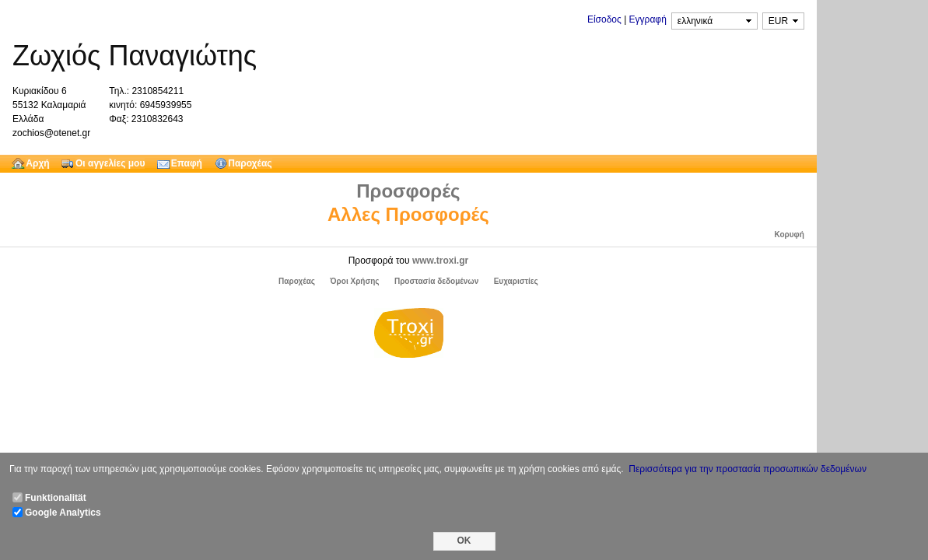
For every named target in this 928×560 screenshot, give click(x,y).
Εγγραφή (648, 19)
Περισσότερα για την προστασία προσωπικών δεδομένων (748, 469)
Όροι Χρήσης (354, 281)
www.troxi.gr (440, 261)
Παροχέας (297, 281)
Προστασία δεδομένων (436, 281)
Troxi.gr (408, 335)
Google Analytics (63, 513)
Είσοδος (604, 19)
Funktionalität (56, 498)
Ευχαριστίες (516, 281)
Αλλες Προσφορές (408, 214)
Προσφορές (408, 191)
